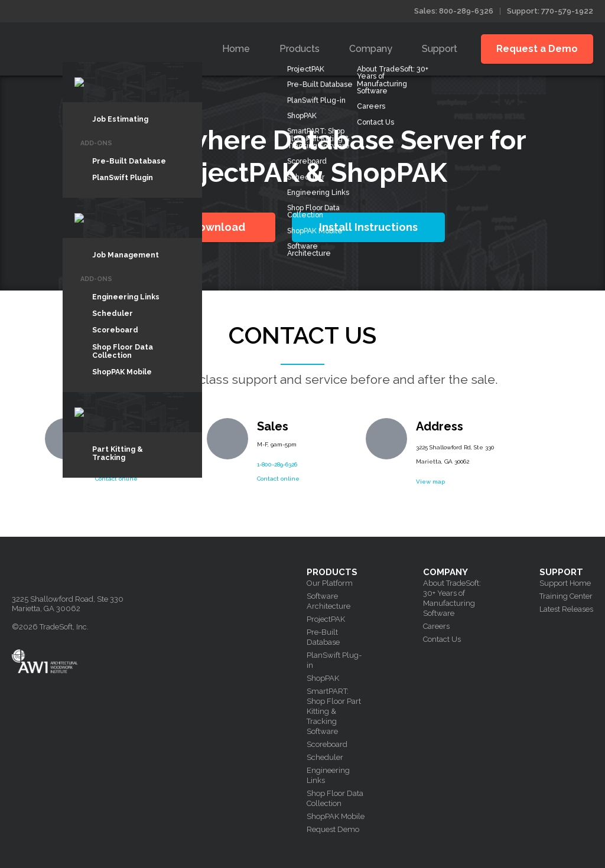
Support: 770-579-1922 (550, 11)
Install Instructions (368, 227)
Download (218, 227)
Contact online (116, 479)
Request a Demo (537, 49)
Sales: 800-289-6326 (454, 11)
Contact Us (442, 639)
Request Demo (333, 829)
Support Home (565, 583)
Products (300, 49)
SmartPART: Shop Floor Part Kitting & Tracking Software (334, 711)
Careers (436, 626)
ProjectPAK (326, 619)
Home (236, 49)
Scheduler (325, 757)
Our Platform (330, 583)
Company (371, 49)
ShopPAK (323, 678)
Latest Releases (566, 609)
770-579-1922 (112, 464)
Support (440, 49)
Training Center (566, 596)
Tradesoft (96, 46)
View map (430, 482)
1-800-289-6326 (277, 464)
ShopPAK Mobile (336, 816)
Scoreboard (327, 744)
